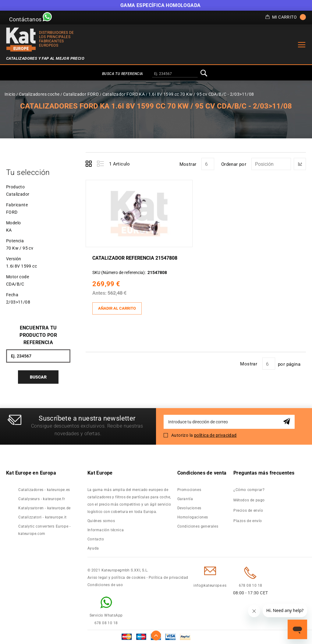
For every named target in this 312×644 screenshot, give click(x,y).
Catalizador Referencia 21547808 (136, 258)
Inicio (10, 94)
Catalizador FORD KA (124, 94)
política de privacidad (215, 435)
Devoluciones (189, 508)
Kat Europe (100, 473)
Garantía (185, 499)
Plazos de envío (248, 521)
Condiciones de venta (202, 473)
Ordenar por (234, 164)
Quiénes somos (101, 521)
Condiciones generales (198, 526)
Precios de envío (248, 511)
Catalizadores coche (39, 94)
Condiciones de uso (105, 585)
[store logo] (21, 39)
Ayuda (93, 548)
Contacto (96, 539)
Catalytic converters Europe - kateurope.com (44, 530)
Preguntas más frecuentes (264, 473)
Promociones (189, 490)
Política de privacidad (168, 578)
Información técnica (106, 530)
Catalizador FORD (81, 94)
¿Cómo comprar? (249, 490)
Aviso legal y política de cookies (117, 578)
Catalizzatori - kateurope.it (43, 517)
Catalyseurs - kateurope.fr (42, 499)
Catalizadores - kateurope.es (44, 490)
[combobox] (175, 74)
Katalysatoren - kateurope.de (44, 508)
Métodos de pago (249, 500)
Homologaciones (193, 517)
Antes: (100, 293)
